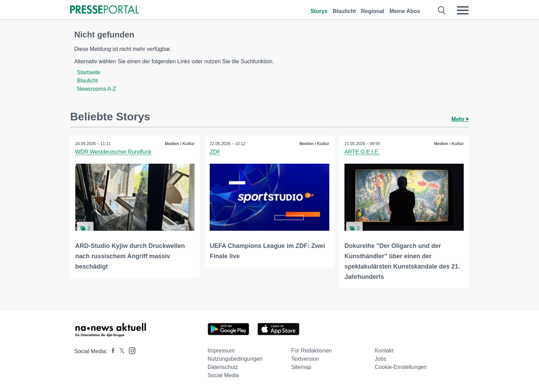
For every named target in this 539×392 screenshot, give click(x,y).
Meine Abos (405, 11)
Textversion (305, 359)
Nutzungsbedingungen (235, 359)
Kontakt (384, 351)
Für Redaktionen (311, 351)
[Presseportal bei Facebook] (111, 351)
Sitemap (301, 367)
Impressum (221, 351)
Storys (319, 11)
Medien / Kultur (180, 144)
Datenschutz (223, 367)
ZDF (215, 152)
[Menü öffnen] (463, 10)
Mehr (460, 119)
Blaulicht (344, 11)
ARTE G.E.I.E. (362, 152)
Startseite (89, 72)
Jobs (381, 359)
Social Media (223, 375)
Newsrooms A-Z (97, 89)
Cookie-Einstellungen (401, 367)
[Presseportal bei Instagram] (130, 350)
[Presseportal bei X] (120, 351)
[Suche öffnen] (442, 10)
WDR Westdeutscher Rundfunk (113, 152)
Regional (373, 11)
